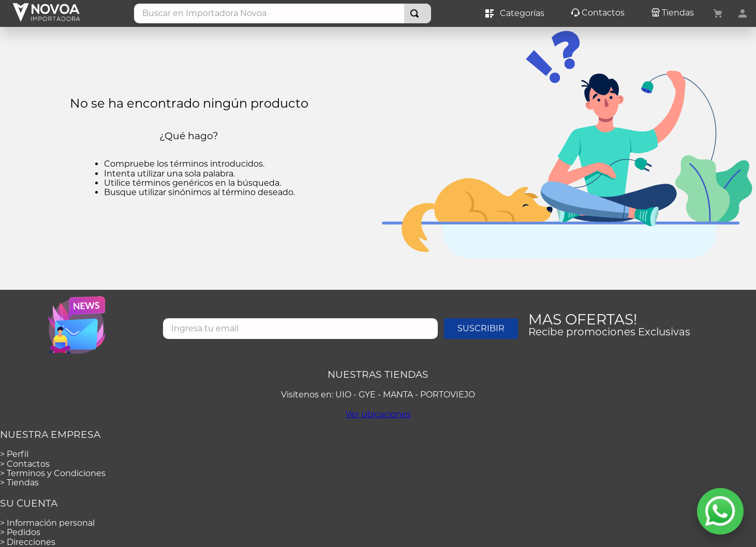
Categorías (515, 13)
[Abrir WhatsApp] (720, 511)
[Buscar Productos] (417, 13)
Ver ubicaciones (378, 414)
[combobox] (283, 13)
